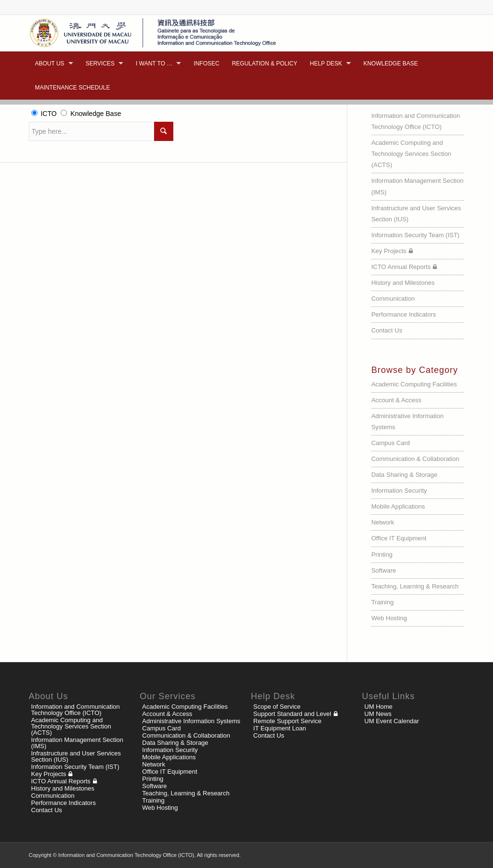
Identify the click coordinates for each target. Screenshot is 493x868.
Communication (393, 299)
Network (383, 522)
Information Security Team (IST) (415, 235)
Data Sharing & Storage (404, 475)
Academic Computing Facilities (414, 384)
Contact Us (387, 330)
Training (382, 602)
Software (383, 570)
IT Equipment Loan (280, 728)
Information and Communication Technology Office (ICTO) (415, 121)
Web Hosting (389, 618)
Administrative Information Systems (407, 421)
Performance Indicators (403, 314)
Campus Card (390, 443)
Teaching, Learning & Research (415, 586)
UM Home (379, 707)
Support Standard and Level (292, 714)
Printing (382, 555)
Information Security (399, 491)
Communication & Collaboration (415, 459)
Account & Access (396, 400)
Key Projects (389, 251)
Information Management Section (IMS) (417, 186)
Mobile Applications (398, 506)
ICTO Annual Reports (401, 267)
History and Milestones (403, 283)
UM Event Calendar (392, 721)
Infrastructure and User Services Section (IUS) (416, 214)
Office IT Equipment (399, 538)
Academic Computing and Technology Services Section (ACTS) (411, 154)
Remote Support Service (287, 721)
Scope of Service (277, 707)
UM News (378, 714)
